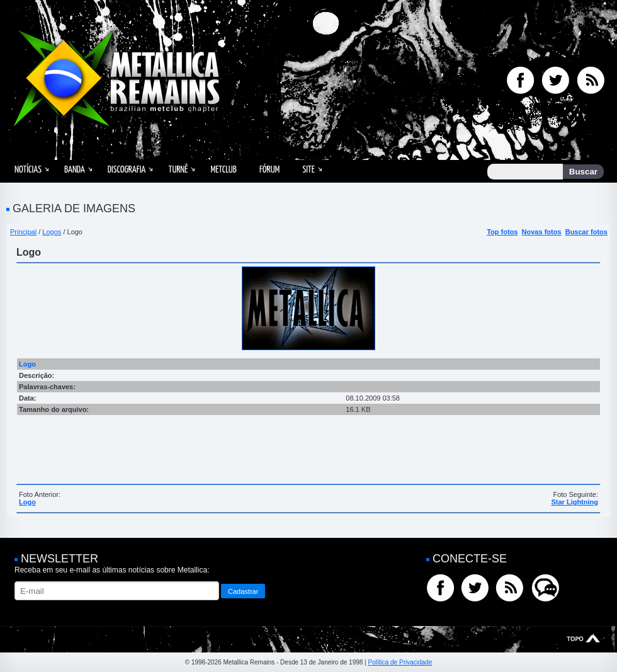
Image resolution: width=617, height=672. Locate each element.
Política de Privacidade (400, 662)
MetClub (223, 170)
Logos (52, 232)
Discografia (127, 170)
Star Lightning (575, 502)
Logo (27, 502)
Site (308, 170)
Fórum (269, 170)
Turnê (178, 170)
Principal (23, 232)
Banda (75, 170)
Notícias (28, 170)
